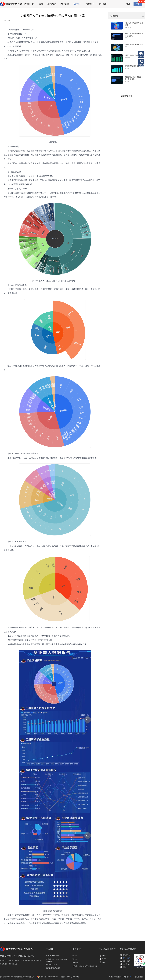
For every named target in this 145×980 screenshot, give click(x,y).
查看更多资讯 (127, 96)
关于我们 (103, 4)
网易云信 (75, 963)
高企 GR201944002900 (53, 956)
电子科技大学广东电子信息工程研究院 (85, 966)
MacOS (103, 959)
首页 (41, 4)
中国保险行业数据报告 (133, 55)
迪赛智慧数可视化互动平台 (20, 4)
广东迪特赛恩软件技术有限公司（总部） (17, 956)
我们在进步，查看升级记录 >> (10, 964)
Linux (102, 962)
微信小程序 (126, 958)
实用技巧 (77, 4)
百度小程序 (126, 961)
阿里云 (75, 956)
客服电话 (141, 62)
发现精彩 (52, 4)
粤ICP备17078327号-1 (74, 977)
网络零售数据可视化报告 (134, 44)
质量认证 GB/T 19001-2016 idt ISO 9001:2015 (57, 960)
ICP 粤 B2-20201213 (52, 964)
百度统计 (75, 959)
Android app (126, 964)
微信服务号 (126, 955)
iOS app (125, 967)
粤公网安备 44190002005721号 (49, 977)
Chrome (132, 977)
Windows (103, 956)
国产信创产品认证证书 (53, 968)
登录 (128, 4)
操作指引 (90, 4)
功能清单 (65, 4)
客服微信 (141, 54)
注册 (138, 4)
